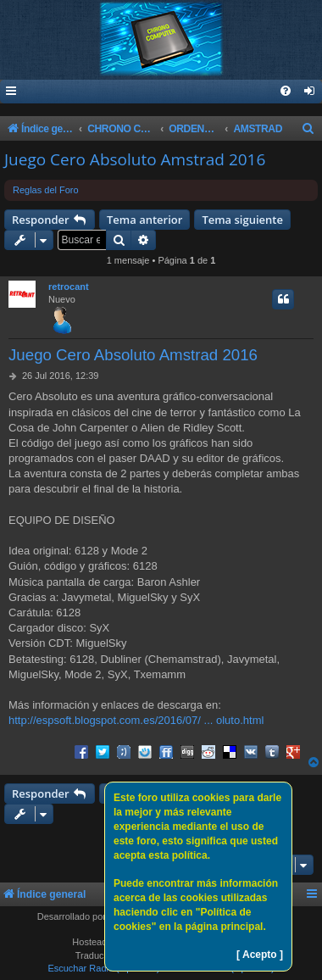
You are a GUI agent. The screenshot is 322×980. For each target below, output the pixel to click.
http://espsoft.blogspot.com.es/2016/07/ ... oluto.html (136, 720)
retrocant (69, 287)
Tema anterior (144, 220)
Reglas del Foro (46, 190)
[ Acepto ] (260, 955)
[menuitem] (310, 92)
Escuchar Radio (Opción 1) (103, 968)
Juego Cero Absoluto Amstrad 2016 (135, 159)
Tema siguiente (242, 220)
